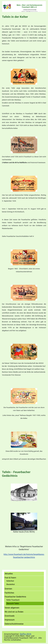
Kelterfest (10, 581)
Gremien (8, 589)
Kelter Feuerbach (13, 600)
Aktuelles (9, 574)
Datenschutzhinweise (14, 624)
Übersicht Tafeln (13, 604)
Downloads (10, 616)
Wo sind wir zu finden (14, 612)
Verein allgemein (12, 608)
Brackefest (11, 584)
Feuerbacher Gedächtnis (15, 597)
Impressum (10, 620)
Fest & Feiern (10, 578)
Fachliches (9, 593)
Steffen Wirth (26, 634)
